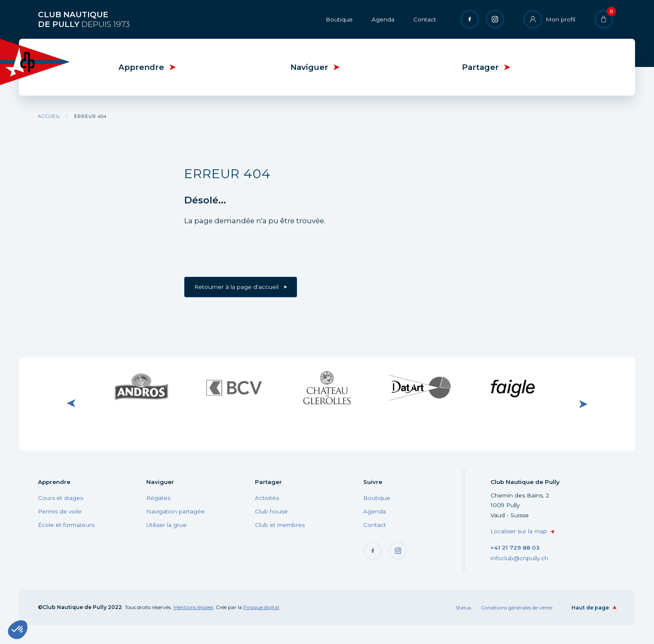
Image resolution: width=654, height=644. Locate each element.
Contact (425, 19)
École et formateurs (66, 525)
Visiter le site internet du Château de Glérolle (327, 387)
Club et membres (280, 525)
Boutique (339, 19)
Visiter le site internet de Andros (141, 387)
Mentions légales (193, 607)
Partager (480, 67)
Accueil (49, 116)
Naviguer (309, 67)
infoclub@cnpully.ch (519, 558)
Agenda (383, 19)
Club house (271, 511)
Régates (158, 498)
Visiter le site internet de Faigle (513, 387)
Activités (267, 498)
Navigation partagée (176, 511)
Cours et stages (60, 498)
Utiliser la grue (166, 525)
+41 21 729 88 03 (515, 548)
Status (463, 608)
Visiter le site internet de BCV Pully (234, 387)
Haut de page (590, 608)
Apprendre (141, 67)
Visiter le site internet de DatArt (420, 387)
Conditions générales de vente (517, 608)
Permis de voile (60, 511)
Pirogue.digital (261, 607)
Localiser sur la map (519, 531)
